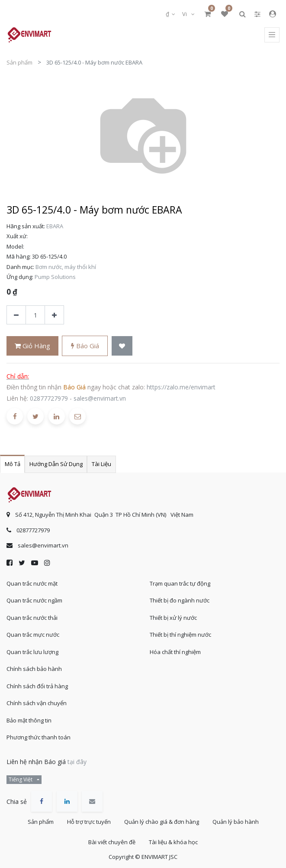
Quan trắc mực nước (33, 635)
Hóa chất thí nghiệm (175, 652)
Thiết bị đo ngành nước (180, 600)
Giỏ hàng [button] (32, 346)
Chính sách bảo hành (34, 669)
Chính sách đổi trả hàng (37, 686)
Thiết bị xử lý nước (173, 618)
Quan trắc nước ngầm (34, 600)
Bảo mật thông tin (29, 720)
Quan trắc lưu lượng (32, 652)
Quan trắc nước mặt (32, 583)
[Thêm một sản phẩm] (54, 315)
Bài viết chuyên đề (112, 842)
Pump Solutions (55, 277)
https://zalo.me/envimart (181, 387)
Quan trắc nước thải (32, 618)
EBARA (55, 226)
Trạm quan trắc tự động (180, 583)
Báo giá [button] (85, 346)
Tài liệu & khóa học (173, 842)
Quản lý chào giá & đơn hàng (162, 822)
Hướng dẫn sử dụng (56, 464)
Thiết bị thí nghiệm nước (180, 635)
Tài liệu (101, 464)
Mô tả (13, 464)
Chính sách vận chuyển (37, 703)
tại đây (77, 762)
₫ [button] (168, 14)
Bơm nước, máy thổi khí (66, 267)
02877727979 (49, 398)
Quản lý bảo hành (236, 822)
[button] (122, 346)
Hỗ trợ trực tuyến (89, 822)
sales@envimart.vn (100, 398)
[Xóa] (16, 315)
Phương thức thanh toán (39, 737)
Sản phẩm (19, 62)
